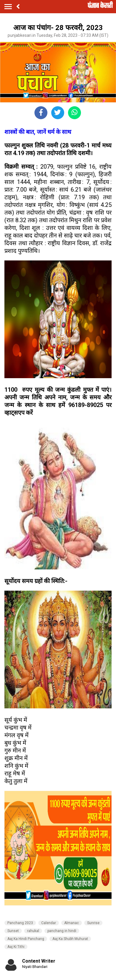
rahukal (33, 931)
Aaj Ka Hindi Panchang (26, 939)
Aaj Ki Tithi (16, 947)
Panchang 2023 (20, 923)
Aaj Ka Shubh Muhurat (70, 939)
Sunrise (93, 923)
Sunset (13, 931)
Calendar (49, 923)
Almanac (72, 923)
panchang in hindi (62, 931)
